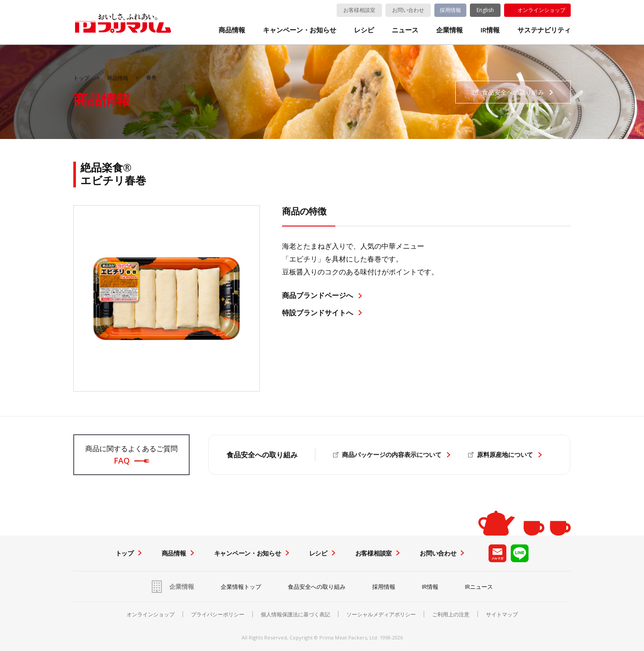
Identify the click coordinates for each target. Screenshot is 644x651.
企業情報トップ (241, 587)
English (485, 10)
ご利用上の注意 (451, 615)
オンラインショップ (541, 10)
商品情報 (232, 30)
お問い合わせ (408, 10)
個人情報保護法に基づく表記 (295, 615)
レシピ (364, 30)
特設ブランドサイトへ (318, 313)
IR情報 (490, 30)
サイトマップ (502, 615)
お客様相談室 (359, 10)
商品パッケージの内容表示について (392, 455)
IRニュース (479, 587)
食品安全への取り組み (317, 587)
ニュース (405, 30)
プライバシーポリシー (218, 615)
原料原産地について (505, 455)
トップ (81, 78)
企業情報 (449, 30)
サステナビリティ (544, 30)
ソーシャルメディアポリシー (381, 615)
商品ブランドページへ (318, 295)
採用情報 (450, 10)
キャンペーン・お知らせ (300, 30)
